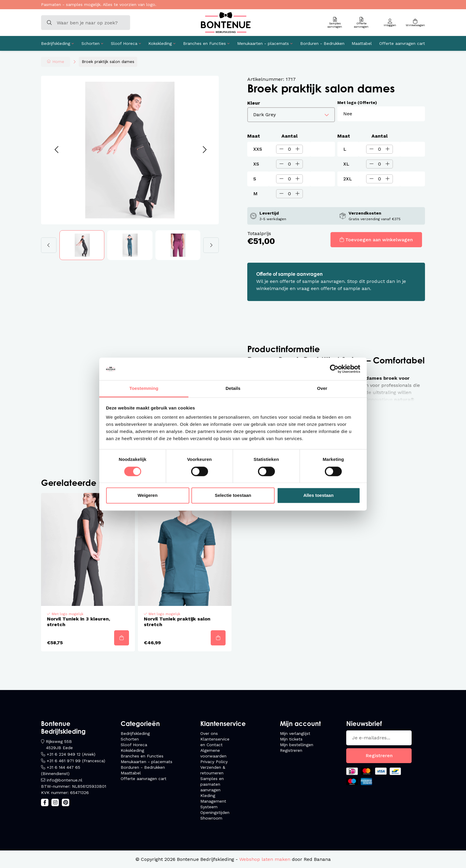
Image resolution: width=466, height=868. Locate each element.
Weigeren (148, 496)
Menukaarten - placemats (263, 43)
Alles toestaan (319, 496)
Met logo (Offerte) (357, 103)
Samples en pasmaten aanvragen (212, 784)
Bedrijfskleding (56, 43)
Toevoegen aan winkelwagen (379, 240)
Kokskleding (160, 43)
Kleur (254, 103)
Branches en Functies (204, 43)
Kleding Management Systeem (213, 801)
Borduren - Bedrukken (322, 43)
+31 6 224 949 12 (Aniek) (71, 754)
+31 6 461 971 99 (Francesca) (76, 761)
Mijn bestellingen (297, 745)
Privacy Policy (214, 762)
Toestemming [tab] (144, 389)
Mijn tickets (291, 739)
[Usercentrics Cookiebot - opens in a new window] (334, 369)
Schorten (90, 43)
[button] (56, 150)
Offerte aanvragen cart (402, 43)
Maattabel (362, 43)
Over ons (209, 733)
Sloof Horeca (124, 43)
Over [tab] (322, 389)
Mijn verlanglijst (295, 733)
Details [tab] (233, 389)
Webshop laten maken (265, 859)
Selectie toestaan (233, 496)
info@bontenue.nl (64, 780)
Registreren (291, 750)
